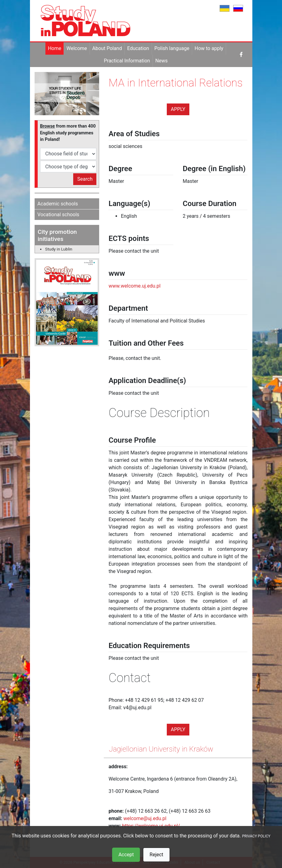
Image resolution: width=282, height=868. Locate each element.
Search (85, 179)
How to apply (209, 48)
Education (138, 48)
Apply (178, 109)
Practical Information (127, 61)
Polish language (172, 48)
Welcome (77, 48)
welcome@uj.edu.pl (145, 818)
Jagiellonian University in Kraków (161, 749)
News (162, 61)
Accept (126, 855)
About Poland (107, 48)
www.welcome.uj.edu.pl (134, 286)
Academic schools (58, 204)
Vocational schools (58, 215)
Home (55, 48)
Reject (156, 855)
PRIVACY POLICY (256, 836)
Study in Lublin (59, 249)
